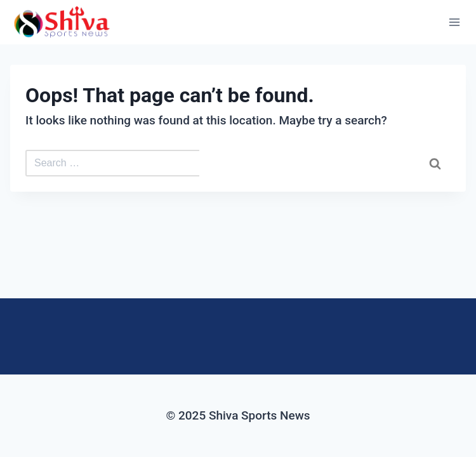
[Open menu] (454, 22)
